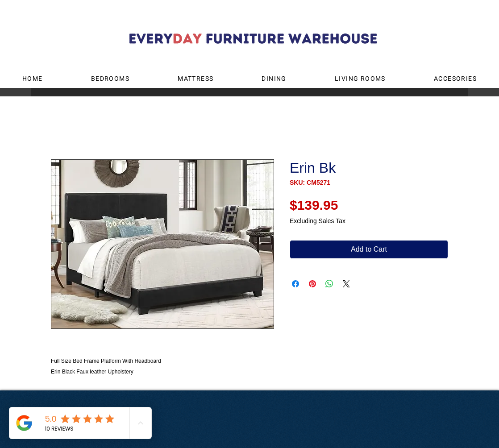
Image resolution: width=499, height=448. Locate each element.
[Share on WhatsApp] (329, 284)
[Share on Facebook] (295, 284)
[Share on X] (346, 284)
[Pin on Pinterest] (312, 284)
